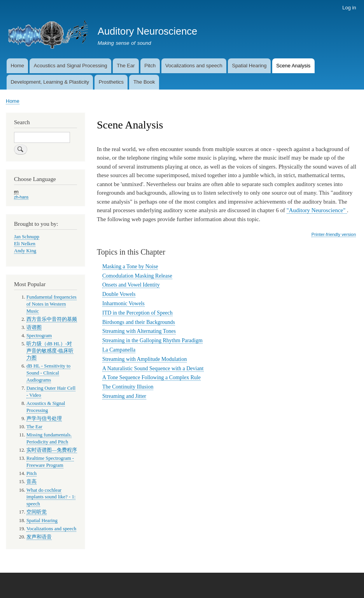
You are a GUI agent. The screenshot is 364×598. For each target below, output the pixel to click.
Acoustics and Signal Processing (71, 66)
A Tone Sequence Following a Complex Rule (151, 377)
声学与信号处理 (44, 419)
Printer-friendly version (334, 234)
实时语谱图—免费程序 (52, 450)
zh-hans (21, 197)
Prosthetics (111, 82)
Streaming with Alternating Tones (139, 331)
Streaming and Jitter (124, 396)
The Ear (126, 66)
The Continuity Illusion (128, 387)
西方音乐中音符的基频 (52, 319)
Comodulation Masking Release (137, 276)
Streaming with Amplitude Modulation (144, 359)
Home (17, 66)
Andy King (25, 251)
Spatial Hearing (249, 66)
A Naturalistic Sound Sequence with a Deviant (153, 368)
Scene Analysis (293, 66)
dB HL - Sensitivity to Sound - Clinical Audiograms (48, 373)
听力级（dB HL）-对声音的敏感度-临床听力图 (50, 351)
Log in (349, 8)
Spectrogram (39, 336)
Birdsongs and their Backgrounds (139, 322)
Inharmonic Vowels (123, 303)
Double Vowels (119, 294)
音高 (31, 482)
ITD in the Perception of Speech (137, 313)
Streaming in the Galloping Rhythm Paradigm (152, 340)
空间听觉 (37, 512)
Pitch (150, 66)
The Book (144, 82)
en (16, 192)
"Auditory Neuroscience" (317, 210)
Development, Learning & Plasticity (50, 82)
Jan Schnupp (27, 237)
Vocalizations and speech (194, 66)
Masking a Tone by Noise (130, 266)
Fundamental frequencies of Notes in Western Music (52, 304)
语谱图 (34, 327)
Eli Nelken (25, 244)
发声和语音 (39, 537)
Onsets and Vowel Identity (131, 285)
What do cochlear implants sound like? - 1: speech (51, 497)
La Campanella (119, 350)
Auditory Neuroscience (147, 31)
